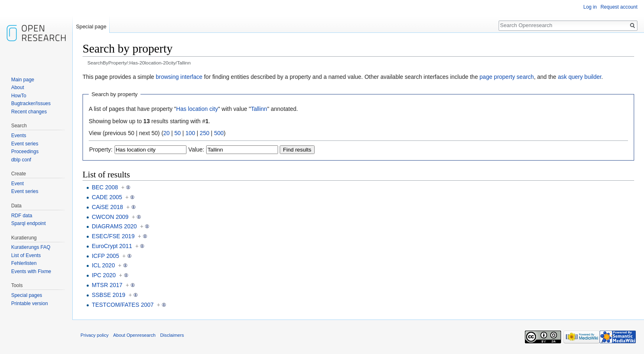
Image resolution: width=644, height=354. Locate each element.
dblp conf (21, 160)
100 (190, 133)
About (17, 87)
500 (219, 133)
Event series (25, 144)
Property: (101, 149)
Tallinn (259, 109)
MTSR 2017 (107, 285)
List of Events (26, 255)
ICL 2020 (103, 265)
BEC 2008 (105, 187)
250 (204, 133)
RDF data (22, 216)
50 (178, 133)
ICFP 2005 (105, 256)
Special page (91, 26)
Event (17, 184)
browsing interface (179, 77)
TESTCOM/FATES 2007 (123, 305)
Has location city (197, 109)
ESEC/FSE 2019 (113, 236)
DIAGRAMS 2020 (114, 226)
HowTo (19, 96)
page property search (507, 77)
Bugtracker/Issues (31, 103)
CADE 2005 (107, 197)
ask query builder (580, 77)
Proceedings (25, 152)
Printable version (29, 303)
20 (167, 133)
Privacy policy (94, 335)
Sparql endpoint (28, 223)
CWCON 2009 (110, 217)
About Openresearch (135, 335)
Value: (197, 149)
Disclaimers (172, 335)
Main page (23, 80)
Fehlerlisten (24, 263)
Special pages (26, 295)
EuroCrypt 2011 (112, 246)
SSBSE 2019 (108, 295)
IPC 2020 (103, 275)
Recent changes (29, 112)
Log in (590, 7)
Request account (619, 7)
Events (19, 136)
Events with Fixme (31, 271)
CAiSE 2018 (107, 207)
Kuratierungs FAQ (31, 247)
